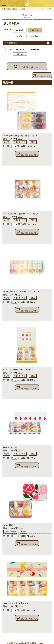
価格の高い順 (35, 50)
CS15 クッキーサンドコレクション (20, 136)
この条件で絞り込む (27, 67)
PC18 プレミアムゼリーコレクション (21, 291)
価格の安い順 (20, 50)
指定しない (20, 54)
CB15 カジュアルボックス (15, 603)
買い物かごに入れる (27, 154)
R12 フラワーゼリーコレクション (19, 369)
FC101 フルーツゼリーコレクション (20, 214)
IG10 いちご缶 (10, 447)
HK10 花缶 (8, 525)
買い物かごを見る (42, 75)
